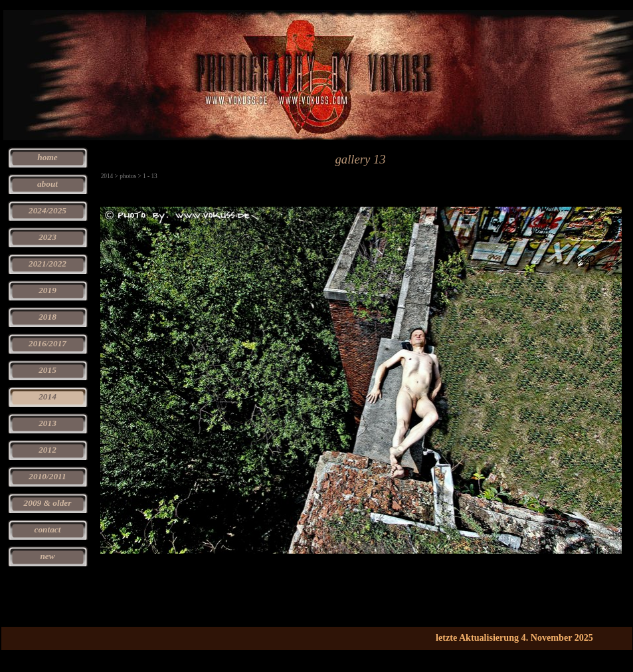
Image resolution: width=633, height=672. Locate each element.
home (47, 157)
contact (48, 529)
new (47, 556)
